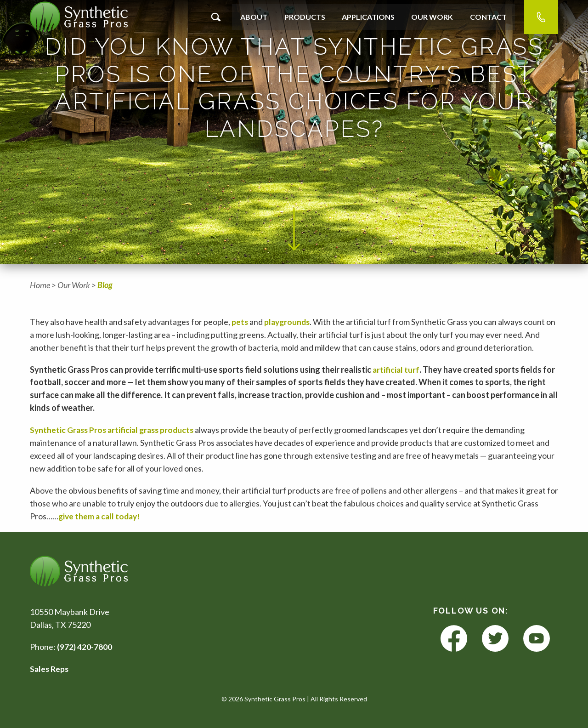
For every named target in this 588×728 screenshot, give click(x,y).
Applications (368, 17)
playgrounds (288, 322)
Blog (105, 285)
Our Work (432, 17)
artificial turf (396, 370)
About (254, 17)
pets (240, 322)
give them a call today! (101, 516)
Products (305, 17)
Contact (488, 17)
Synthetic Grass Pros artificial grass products (115, 430)
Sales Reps (50, 669)
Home (40, 285)
